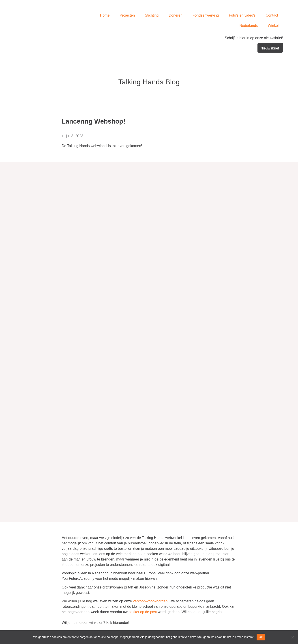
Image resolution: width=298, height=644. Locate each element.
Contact (272, 15)
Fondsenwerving (206, 15)
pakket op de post (143, 612)
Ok (261, 637)
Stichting (152, 15)
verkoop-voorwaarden (150, 601)
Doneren (175, 15)
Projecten (127, 15)
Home (105, 15)
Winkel (273, 26)
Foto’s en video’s (242, 15)
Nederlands (249, 26)
